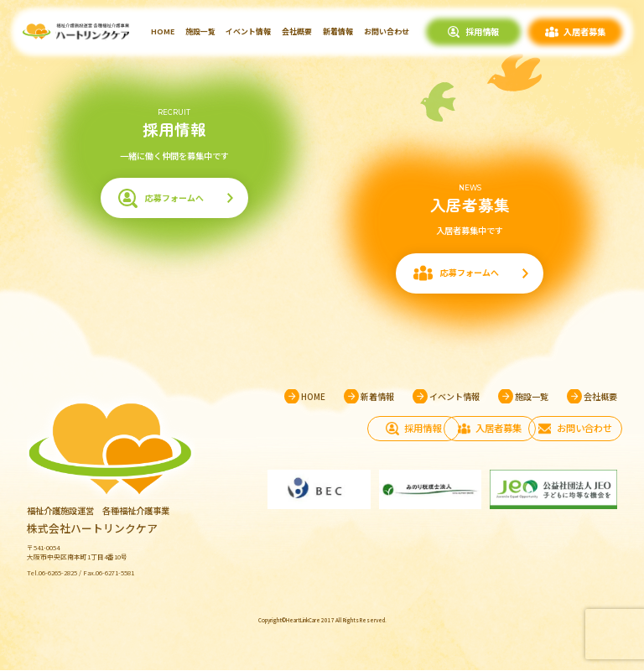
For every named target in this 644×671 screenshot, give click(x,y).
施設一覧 (200, 31)
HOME (163, 31)
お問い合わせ (387, 31)
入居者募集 (584, 31)
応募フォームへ (174, 199)
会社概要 (297, 31)
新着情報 (338, 31)
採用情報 (482, 31)
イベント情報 (248, 31)
